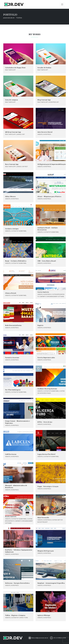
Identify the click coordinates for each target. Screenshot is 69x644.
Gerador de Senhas (44, 68)
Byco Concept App (12, 164)
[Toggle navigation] (62, 4)
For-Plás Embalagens (13, 390)
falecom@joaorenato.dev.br (38, 638)
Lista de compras (11, 100)
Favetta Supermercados (46, 358)
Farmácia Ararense (12, 358)
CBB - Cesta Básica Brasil (47, 261)
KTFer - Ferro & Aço (45, 422)
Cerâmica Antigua (12, 229)
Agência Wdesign (44, 615)
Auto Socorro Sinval (45, 132)
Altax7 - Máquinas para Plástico (49, 197)
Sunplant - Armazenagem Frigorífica (51, 583)
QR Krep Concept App (13, 132)
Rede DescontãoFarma (13, 325)
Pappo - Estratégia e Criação (48, 487)
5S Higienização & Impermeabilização (52, 164)
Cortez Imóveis (43, 292)
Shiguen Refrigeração (46, 551)
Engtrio (40, 325)
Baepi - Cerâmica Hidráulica (16, 261)
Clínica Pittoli (11, 293)
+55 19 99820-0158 (58, 638)
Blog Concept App (44, 100)
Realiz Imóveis (11, 517)
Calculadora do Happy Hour (15, 68)
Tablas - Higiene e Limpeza (15, 615)
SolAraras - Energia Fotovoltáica (17, 583)
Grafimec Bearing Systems (47, 389)
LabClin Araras (11, 454)
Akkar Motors (10, 197)
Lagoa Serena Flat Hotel (46, 454)
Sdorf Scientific (43, 518)
